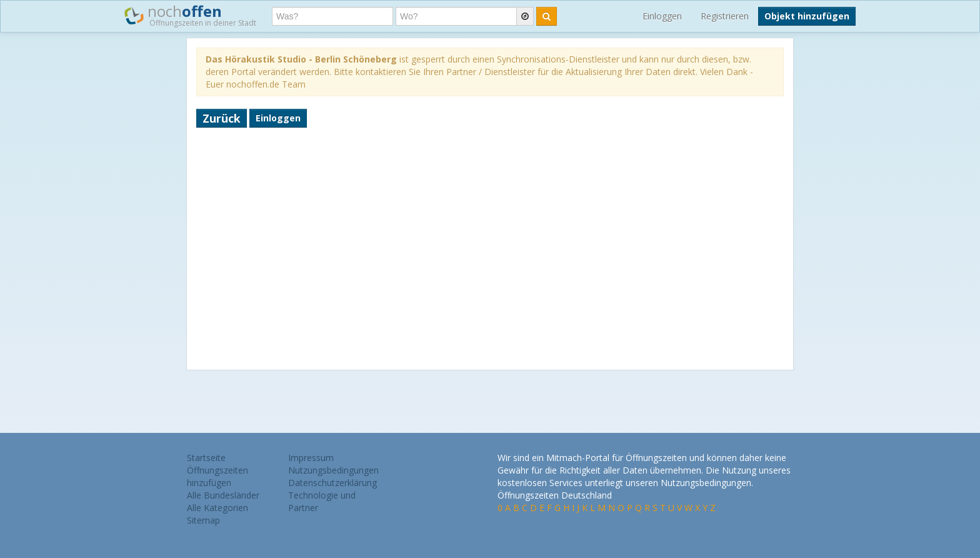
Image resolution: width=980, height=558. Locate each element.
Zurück (222, 118)
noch (190, 15)
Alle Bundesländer (223, 495)
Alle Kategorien (217, 508)
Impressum (311, 458)
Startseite (206, 458)
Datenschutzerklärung (332, 483)
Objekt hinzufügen (807, 16)
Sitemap (203, 520)
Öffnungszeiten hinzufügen (217, 476)
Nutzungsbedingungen (333, 470)
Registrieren (725, 16)
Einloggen (662, 16)
